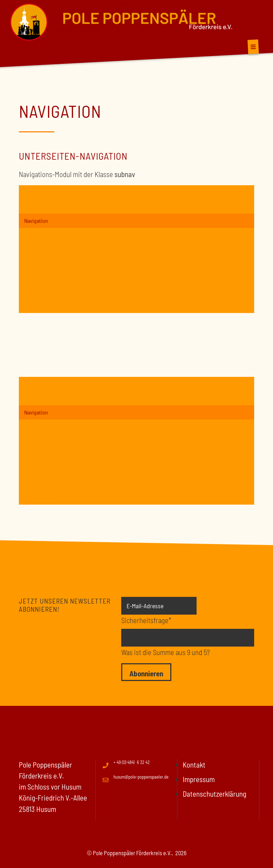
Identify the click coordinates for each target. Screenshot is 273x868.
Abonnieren (146, 673)
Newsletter (36, 249)
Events (32, 206)
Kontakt (194, 765)
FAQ (28, 263)
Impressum (199, 779)
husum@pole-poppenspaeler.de (141, 777)
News (30, 192)
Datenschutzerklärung (215, 794)
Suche (31, 292)
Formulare (35, 277)
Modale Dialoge (41, 306)
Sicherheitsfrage (146, 620)
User (29, 235)
